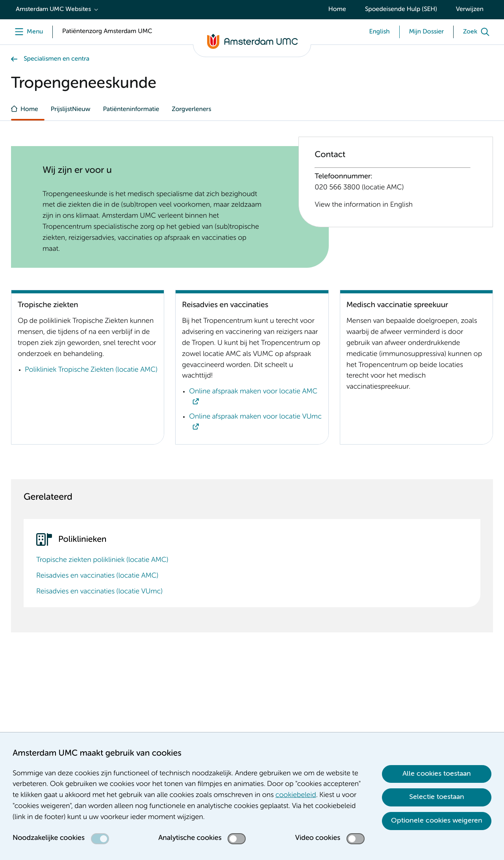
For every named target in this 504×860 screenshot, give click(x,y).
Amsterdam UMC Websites (53, 9)
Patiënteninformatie (131, 109)
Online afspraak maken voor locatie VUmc (255, 417)
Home (337, 9)
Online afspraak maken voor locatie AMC (253, 392)
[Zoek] (478, 32)
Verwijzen (470, 9)
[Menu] (27, 32)
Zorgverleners (191, 109)
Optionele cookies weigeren (437, 821)
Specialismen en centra (57, 59)
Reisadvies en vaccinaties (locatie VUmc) (99, 592)
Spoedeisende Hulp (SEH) (401, 9)
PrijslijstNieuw (71, 109)
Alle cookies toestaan (437, 774)
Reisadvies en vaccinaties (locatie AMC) (97, 576)
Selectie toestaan (437, 797)
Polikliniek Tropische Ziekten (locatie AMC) (91, 370)
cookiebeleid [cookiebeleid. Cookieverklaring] (296, 795)
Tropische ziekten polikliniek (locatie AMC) (102, 560)
